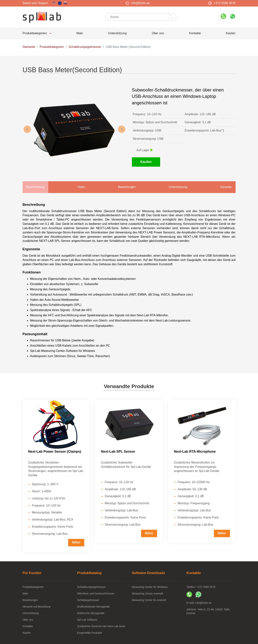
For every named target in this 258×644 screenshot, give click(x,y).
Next (122, 129)
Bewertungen (30, 600)
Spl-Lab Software (87, 620)
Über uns (158, 33)
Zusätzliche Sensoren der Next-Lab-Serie (101, 626)
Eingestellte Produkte (89, 633)
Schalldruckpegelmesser (91, 587)
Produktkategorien (37, 33)
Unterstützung (118, 33)
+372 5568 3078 (222, 3)
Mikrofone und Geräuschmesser (96, 593)
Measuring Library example (148, 593)
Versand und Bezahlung (37, 607)
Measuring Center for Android (149, 600)
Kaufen (231, 33)
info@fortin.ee (138, 3)
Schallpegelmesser (88, 600)
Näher (76, 542)
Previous (27, 129)
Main (80, 33)
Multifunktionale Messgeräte (93, 607)
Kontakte (195, 33)
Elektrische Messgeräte (91, 613)
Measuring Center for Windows (150, 587)
